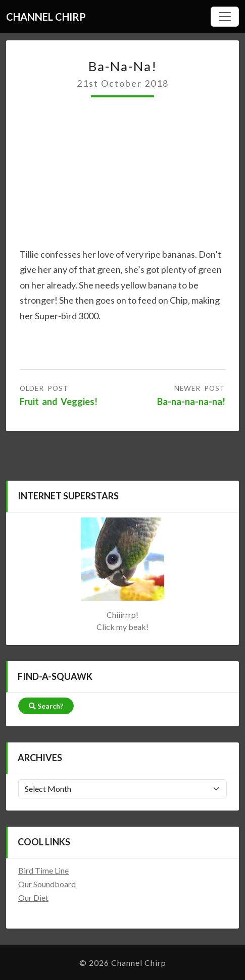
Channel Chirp (46, 17)
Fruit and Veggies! (59, 401)
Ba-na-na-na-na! (191, 401)
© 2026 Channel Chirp (123, 963)
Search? (46, 706)
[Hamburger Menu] (225, 17)
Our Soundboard (47, 884)
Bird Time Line (43, 870)
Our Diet (33, 898)
